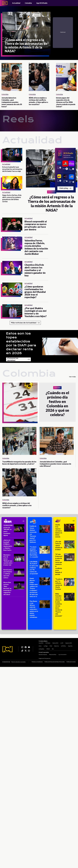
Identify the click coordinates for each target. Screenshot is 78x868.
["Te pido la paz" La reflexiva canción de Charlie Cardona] (65, 585)
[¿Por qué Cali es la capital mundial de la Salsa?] (65, 546)
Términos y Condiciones (37, 662)
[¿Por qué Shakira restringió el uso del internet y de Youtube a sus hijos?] (12, 311)
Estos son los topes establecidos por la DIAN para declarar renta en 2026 (21, 343)
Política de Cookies (71, 662)
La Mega (46, 646)
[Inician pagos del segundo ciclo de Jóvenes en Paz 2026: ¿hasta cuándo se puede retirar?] (66, 77)
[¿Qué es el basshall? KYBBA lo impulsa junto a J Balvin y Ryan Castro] (14, 546)
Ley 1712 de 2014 (62, 655)
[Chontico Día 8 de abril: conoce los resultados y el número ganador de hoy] (12, 267)
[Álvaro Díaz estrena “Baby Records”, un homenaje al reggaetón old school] (14, 589)
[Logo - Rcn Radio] (5, 3)
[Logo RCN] (8, 649)
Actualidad (16, 3)
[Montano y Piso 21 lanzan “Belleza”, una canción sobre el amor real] (14, 561)
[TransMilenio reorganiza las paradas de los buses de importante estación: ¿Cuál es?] (19, 441)
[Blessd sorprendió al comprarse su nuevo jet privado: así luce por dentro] (12, 224)
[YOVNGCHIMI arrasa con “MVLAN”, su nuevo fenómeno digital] (14, 531)
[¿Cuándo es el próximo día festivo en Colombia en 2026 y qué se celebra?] (21, 402)
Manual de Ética (53, 655)
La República (41, 649)
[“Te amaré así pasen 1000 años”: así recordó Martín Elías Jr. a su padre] (40, 553)
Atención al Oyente (43, 655)
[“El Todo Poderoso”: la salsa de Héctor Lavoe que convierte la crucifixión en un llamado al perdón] (65, 565)
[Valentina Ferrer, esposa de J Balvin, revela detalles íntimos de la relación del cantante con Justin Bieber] (12, 243)
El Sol (51, 646)
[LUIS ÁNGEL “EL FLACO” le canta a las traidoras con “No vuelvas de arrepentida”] (40, 568)
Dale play (65, 188)
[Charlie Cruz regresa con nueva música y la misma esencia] (65, 531)
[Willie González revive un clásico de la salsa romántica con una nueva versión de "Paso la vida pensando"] (65, 605)
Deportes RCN (69, 643)
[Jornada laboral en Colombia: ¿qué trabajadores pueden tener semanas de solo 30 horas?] (12, 77)
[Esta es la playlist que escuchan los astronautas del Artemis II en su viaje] (12, 154)
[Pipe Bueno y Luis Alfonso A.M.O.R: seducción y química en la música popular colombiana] (40, 610)
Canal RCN (41, 643)
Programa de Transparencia (45, 658)
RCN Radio (48, 643)
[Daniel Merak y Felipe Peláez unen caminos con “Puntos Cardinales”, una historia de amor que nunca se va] (40, 588)
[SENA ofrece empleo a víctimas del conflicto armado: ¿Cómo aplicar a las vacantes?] (39, 77)
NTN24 (48, 649)
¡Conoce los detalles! (18, 359)
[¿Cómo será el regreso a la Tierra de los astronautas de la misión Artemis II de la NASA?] (26, 33)
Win (53, 649)
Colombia (28, 3)
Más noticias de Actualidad (25, 323)
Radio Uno (57, 646)
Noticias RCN (55, 643)
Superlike (70, 646)
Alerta (40, 646)
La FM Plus (63, 646)
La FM (62, 643)
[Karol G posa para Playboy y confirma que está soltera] (14, 574)
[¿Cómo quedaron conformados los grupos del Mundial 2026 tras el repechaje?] (12, 289)
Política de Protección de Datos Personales (55, 662)
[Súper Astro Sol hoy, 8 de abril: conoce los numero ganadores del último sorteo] (12, 182)
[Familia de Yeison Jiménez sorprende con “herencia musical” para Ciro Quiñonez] (40, 535)
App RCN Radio (42, 3)
